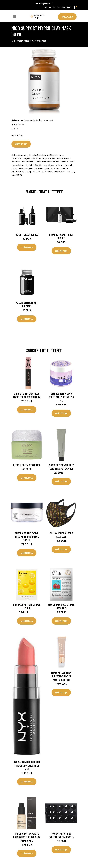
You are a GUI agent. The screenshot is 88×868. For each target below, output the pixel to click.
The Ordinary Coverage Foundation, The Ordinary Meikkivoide (27, 837)
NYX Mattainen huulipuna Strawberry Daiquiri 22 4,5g (27, 765)
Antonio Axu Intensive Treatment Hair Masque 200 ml (27, 537)
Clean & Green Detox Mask (27, 465)
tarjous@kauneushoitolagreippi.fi (58, 7)
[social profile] (53, 3)
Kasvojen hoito (22, 41)
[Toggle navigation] (15, 16)
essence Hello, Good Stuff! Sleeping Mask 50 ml (61, 397)
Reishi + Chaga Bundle (27, 235)
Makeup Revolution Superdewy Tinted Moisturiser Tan (61, 676)
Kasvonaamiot (39, 41)
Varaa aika (67, 17)
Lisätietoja (21, 144)
